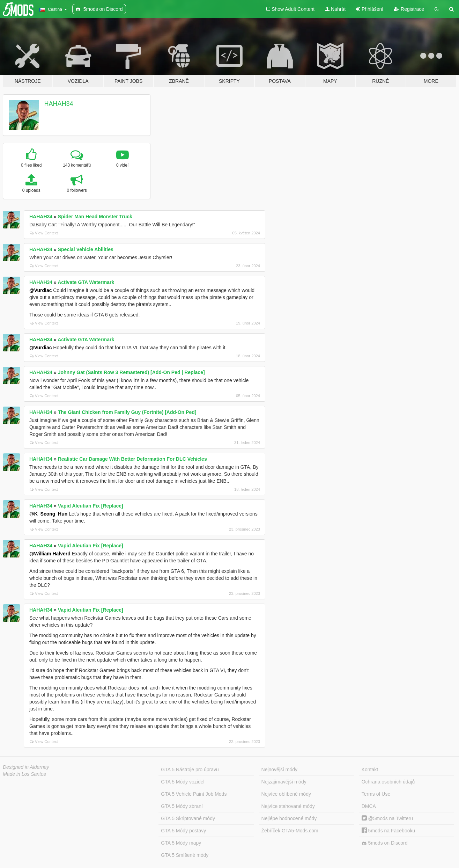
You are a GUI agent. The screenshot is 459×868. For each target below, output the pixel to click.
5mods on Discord (385, 843)
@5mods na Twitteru (387, 818)
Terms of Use (376, 794)
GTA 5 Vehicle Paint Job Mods (194, 794)
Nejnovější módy (280, 769)
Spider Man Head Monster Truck (95, 217)
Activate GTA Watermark (86, 282)
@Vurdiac (40, 290)
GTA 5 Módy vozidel (183, 782)
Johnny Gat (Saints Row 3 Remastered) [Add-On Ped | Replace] (131, 372)
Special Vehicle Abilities (86, 249)
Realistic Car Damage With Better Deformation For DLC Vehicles (132, 459)
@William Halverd (50, 554)
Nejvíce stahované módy (288, 806)
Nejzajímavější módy (284, 782)
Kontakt (370, 769)
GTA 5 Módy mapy (181, 843)
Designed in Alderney (26, 767)
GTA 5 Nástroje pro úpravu (190, 769)
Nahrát (335, 9)
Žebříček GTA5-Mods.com (290, 831)
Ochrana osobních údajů (388, 782)
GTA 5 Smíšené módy (185, 855)
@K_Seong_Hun (48, 514)
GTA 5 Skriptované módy (188, 818)
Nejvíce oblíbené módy (286, 794)
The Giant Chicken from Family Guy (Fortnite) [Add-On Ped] (127, 412)
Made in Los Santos (24, 774)
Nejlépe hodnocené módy (289, 818)
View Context (44, 233)
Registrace (409, 9)
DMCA (369, 806)
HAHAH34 (59, 104)
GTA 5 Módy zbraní (182, 806)
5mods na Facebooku (388, 831)
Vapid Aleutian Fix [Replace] (91, 506)
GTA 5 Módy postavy (183, 831)
